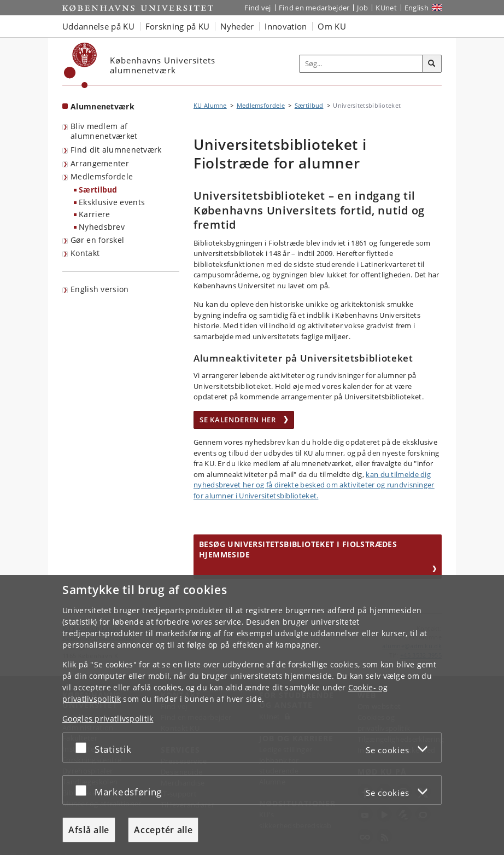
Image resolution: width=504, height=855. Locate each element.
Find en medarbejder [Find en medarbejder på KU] (314, 8)
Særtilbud (98, 190)
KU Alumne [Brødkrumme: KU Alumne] (210, 105)
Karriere (94, 214)
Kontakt (85, 253)
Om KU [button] (332, 26)
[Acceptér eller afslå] (84, 748)
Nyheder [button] (237, 26)
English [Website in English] (417, 8)
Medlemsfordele (102, 176)
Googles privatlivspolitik (108, 719)
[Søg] (432, 64)
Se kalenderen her (244, 420)
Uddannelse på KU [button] (98, 26)
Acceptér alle (163, 830)
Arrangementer (100, 163)
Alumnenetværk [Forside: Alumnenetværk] (102, 106)
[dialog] (252, 715)
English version (100, 289)
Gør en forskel (97, 240)
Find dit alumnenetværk (116, 150)
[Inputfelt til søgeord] (361, 64)
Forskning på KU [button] (178, 26)
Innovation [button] (286, 26)
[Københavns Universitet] (81, 65)
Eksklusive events (112, 202)
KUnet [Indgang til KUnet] (386, 8)
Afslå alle (89, 830)
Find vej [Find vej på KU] (257, 8)
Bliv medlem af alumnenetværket (104, 131)
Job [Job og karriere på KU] (362, 8)
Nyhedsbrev (102, 227)
